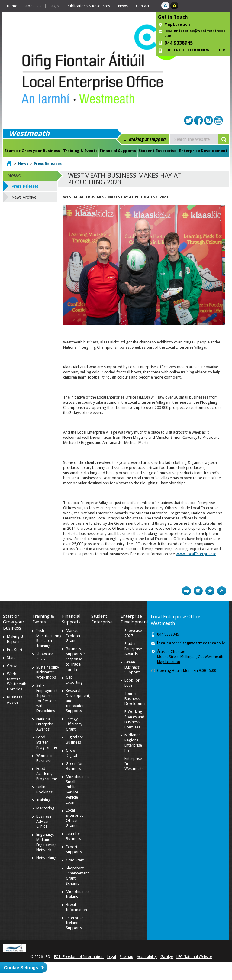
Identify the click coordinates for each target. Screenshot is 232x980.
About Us (33, 6)
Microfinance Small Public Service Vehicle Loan (77, 789)
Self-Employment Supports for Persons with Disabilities (47, 698)
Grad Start (75, 860)
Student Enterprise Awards (133, 649)
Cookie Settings (21, 967)
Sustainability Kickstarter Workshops (48, 672)
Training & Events (80, 151)
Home (12, 6)
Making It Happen (15, 639)
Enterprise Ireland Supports (75, 923)
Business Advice (14, 700)
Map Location (177, 24)
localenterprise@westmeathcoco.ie (195, 33)
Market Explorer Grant (73, 636)
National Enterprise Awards (45, 724)
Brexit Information (76, 907)
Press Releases (48, 164)
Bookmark (210, 591)
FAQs (54, 6)
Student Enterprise (158, 151)
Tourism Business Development (136, 699)
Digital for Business (75, 740)
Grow (12, 666)
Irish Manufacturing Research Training (49, 638)
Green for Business (74, 766)
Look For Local (132, 683)
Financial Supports (118, 151)
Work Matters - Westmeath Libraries (17, 682)
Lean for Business (73, 836)
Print (186, 591)
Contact (143, 6)
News (123, 6)
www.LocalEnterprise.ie (196, 554)
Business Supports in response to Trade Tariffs (76, 659)
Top (222, 591)
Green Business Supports (132, 667)
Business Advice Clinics (44, 821)
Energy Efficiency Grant (74, 724)
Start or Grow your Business (32, 151)
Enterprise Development (203, 151)
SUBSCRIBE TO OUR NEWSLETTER (195, 50)
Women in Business (45, 758)
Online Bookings (44, 790)
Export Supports (74, 849)
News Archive (24, 197)
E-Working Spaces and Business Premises (134, 719)
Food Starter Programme (47, 742)
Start (11, 658)
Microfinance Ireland (77, 894)
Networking (46, 858)
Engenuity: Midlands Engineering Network (47, 842)
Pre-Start (15, 650)
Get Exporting (74, 680)
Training (43, 800)
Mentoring (45, 808)
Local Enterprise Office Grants (75, 818)
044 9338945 (179, 43)
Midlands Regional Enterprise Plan (133, 743)
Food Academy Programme (47, 774)
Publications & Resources (88, 6)
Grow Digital (71, 753)
